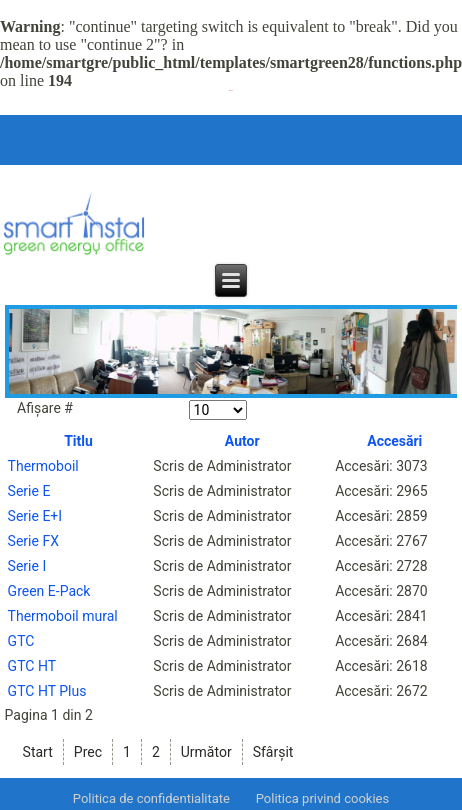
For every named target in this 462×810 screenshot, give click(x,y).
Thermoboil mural (63, 616)
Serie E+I (35, 516)
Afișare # (45, 408)
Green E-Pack (49, 591)
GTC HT (32, 666)
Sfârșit (273, 752)
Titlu (78, 441)
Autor (242, 441)
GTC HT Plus (47, 691)
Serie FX (33, 541)
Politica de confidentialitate (151, 798)
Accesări (394, 441)
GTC (21, 641)
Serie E (29, 491)
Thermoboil (43, 466)
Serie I (27, 566)
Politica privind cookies (322, 798)
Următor (206, 752)
